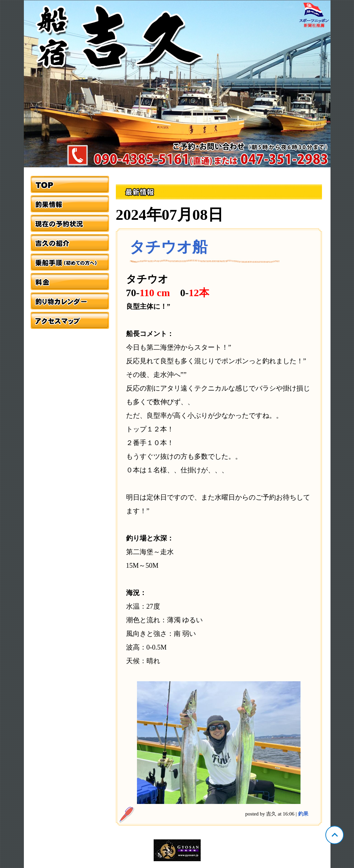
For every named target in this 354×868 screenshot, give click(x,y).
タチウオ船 (168, 247)
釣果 (303, 814)
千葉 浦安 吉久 (177, 84)
